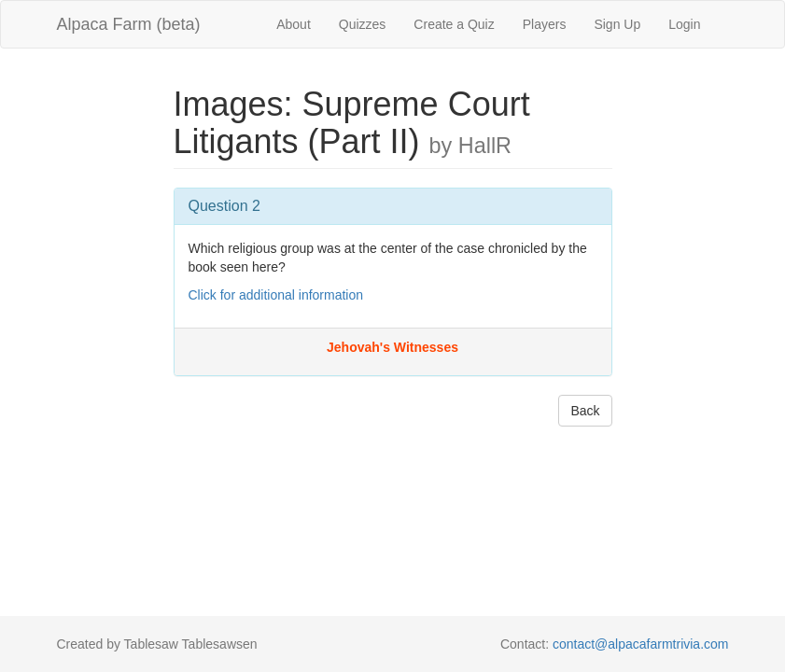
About (294, 24)
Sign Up (617, 24)
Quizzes (363, 24)
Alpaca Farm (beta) (129, 24)
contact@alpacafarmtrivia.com (641, 644)
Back (585, 411)
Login (684, 24)
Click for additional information (276, 295)
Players (545, 24)
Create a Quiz (454, 24)
